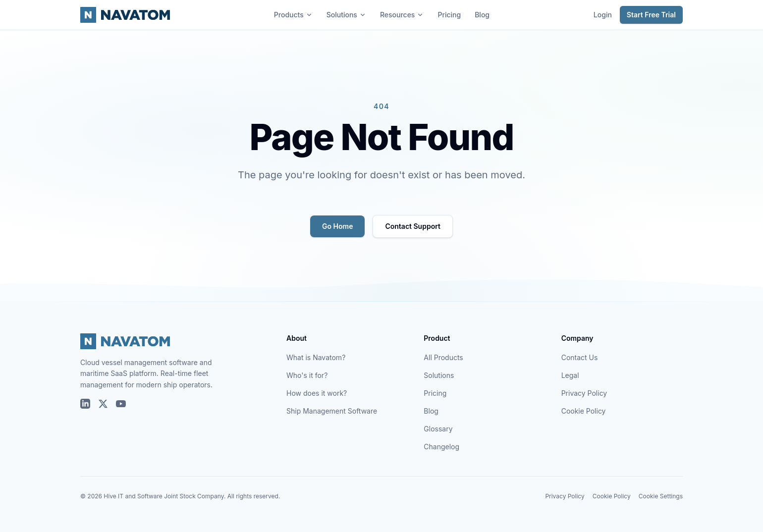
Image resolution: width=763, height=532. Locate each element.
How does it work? (317, 393)
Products (293, 15)
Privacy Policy (584, 393)
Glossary (438, 429)
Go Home (337, 226)
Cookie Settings (661, 496)
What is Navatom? (316, 357)
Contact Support (413, 226)
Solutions (346, 15)
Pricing (449, 15)
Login (603, 15)
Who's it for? (307, 375)
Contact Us (580, 357)
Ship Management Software (332, 411)
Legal (570, 375)
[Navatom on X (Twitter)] (103, 404)
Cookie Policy (584, 411)
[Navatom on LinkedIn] (85, 404)
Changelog (441, 447)
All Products (443, 357)
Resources (402, 15)
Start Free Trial (651, 15)
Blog (482, 15)
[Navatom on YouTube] (121, 404)
